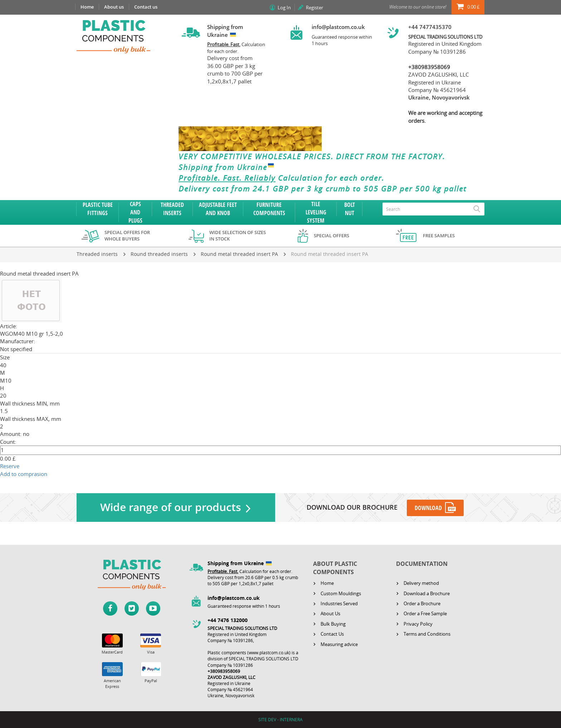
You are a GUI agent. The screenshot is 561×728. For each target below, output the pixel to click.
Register (314, 8)
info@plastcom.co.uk (338, 27)
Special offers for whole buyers (127, 236)
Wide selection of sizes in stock (238, 236)
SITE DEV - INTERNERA (280, 720)
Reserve (10, 466)
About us (114, 7)
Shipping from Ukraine (228, 167)
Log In (284, 8)
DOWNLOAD (429, 508)
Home (87, 7)
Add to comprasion (24, 474)
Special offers (331, 236)
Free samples (439, 236)
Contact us (146, 7)
